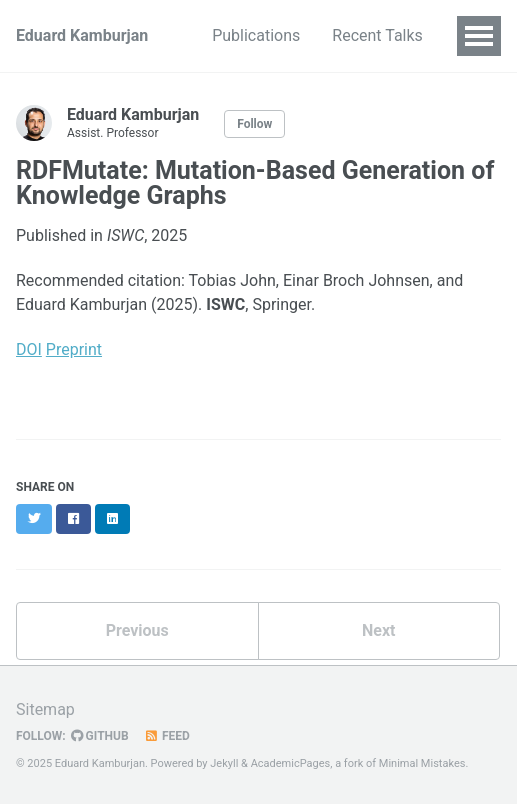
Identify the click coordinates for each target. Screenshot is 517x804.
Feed (167, 736)
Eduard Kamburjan (82, 35)
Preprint (74, 349)
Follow (254, 124)
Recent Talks (377, 35)
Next (378, 630)
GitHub (100, 736)
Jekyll (224, 763)
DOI (29, 349)
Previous (137, 630)
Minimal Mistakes (422, 763)
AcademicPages (291, 763)
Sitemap (45, 709)
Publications (256, 35)
